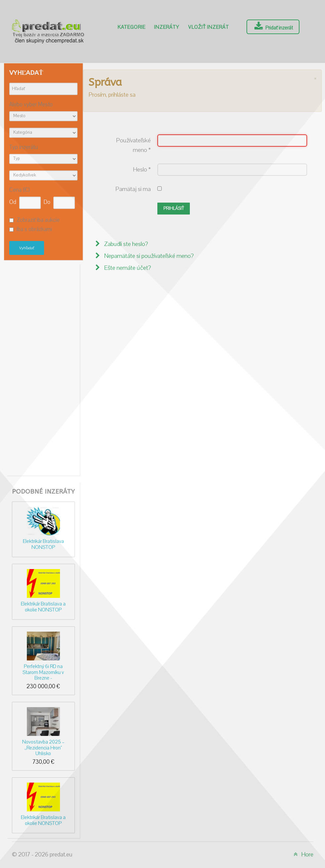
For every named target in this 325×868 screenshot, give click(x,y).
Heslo (142, 170)
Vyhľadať (27, 248)
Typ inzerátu (24, 147)
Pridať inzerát (273, 26)
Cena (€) (19, 190)
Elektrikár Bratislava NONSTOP (43, 544)
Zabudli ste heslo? (125, 244)
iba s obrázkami (34, 230)
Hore (302, 855)
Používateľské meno (133, 145)
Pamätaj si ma (133, 189)
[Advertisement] (43, 368)
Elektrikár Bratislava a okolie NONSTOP (43, 607)
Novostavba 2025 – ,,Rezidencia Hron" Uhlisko (43, 748)
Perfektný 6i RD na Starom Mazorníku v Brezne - (43, 672)
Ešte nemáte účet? (127, 268)
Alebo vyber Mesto (31, 105)
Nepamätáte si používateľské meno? (148, 256)
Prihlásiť (174, 209)
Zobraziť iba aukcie (38, 220)
